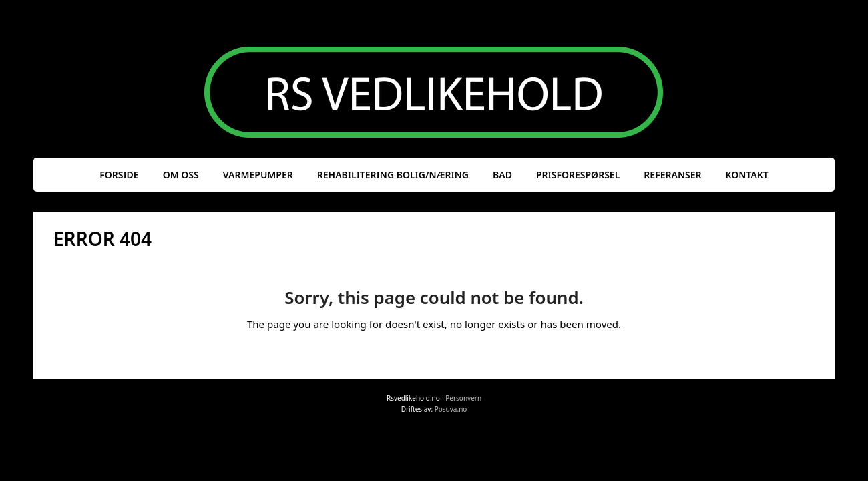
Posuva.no (451, 409)
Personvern (463, 398)
